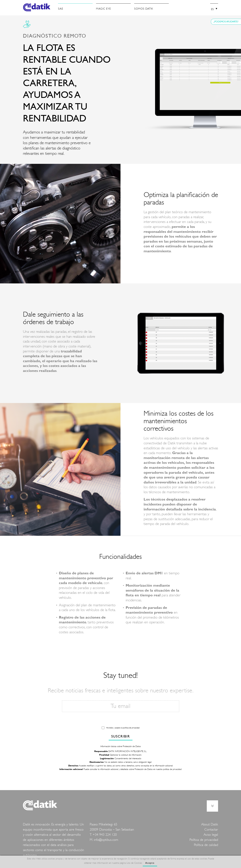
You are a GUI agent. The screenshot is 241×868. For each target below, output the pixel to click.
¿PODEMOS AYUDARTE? (226, 22)
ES (212, 9)
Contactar (211, 829)
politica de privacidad (172, 769)
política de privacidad (131, 728)
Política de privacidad (204, 840)
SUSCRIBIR (121, 736)
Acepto (150, 863)
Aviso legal (211, 835)
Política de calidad (206, 845)
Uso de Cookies (134, 863)
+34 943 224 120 (105, 835)
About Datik (210, 824)
